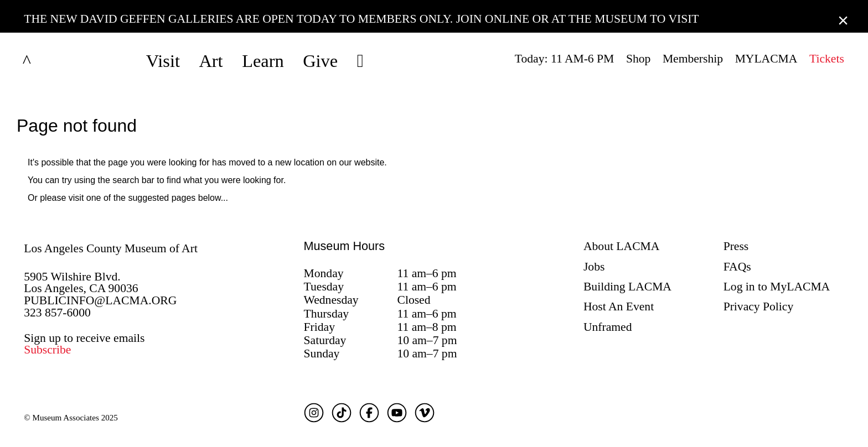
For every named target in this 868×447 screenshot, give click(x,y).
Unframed (608, 327)
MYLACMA (766, 59)
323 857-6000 (57, 313)
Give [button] (320, 61)
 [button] (360, 61)
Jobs (594, 267)
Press (736, 246)
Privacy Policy (759, 306)
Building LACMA (627, 287)
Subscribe (47, 350)
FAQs (737, 267)
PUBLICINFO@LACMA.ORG (100, 300)
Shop (638, 59)
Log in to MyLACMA (777, 287)
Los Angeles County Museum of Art (111, 248)
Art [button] (211, 61)
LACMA (56, 61)
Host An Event (619, 306)
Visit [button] (163, 61)
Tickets (827, 59)
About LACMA (621, 246)
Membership (693, 59)
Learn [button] (263, 61)
